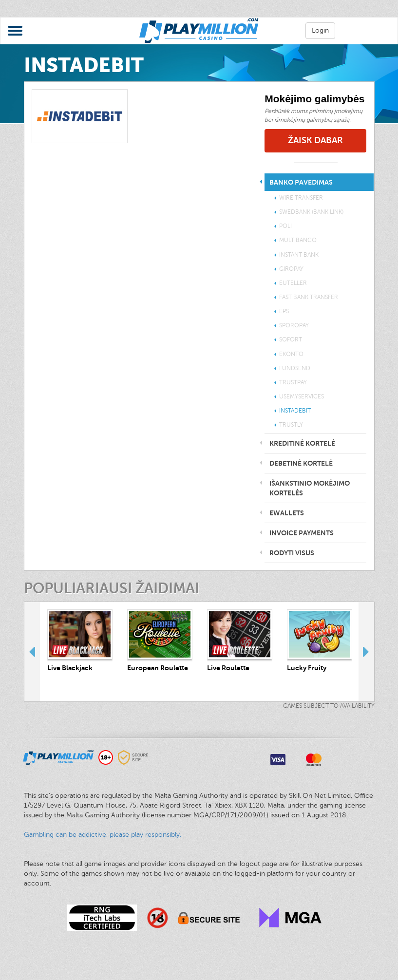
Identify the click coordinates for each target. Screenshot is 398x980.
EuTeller (293, 283)
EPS (284, 311)
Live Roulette (228, 668)
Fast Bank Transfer (309, 297)
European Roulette (158, 668)
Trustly (291, 425)
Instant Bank (299, 255)
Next (366, 651)
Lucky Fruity (307, 668)
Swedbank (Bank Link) (311, 212)
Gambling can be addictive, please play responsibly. (103, 835)
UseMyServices (302, 396)
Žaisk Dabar (315, 140)
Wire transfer (301, 198)
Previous (32, 651)
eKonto (291, 354)
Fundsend (295, 368)
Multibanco (298, 240)
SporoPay (294, 325)
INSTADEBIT (295, 411)
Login (320, 30)
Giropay (291, 269)
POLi (285, 226)
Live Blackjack (70, 668)
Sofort (291, 339)
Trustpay (293, 382)
